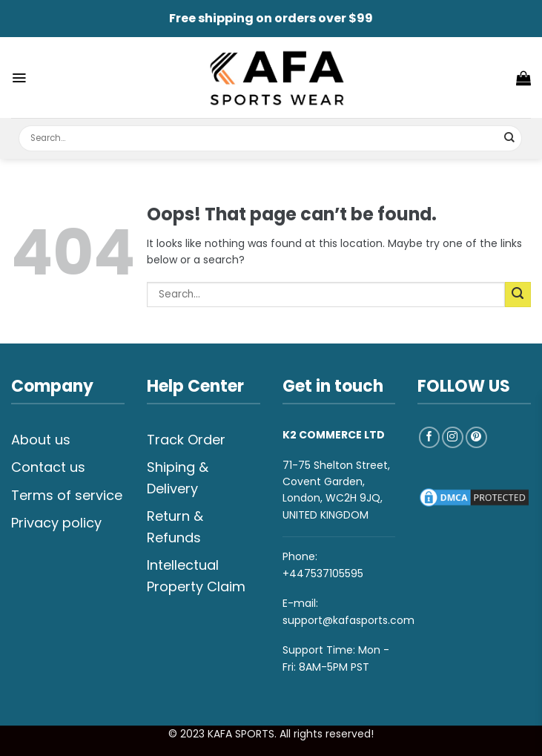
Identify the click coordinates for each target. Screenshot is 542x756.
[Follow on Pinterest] (476, 437)
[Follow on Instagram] (453, 437)
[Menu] (19, 78)
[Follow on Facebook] (430, 437)
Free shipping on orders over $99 (271, 18)
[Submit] (510, 138)
